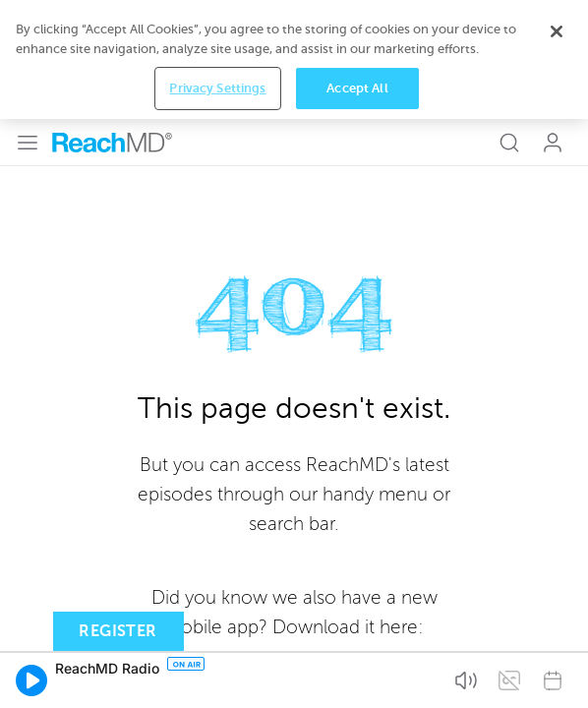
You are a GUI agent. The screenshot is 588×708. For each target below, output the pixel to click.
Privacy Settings (217, 679)
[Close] (557, 622)
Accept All (357, 679)
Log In (553, 24)
